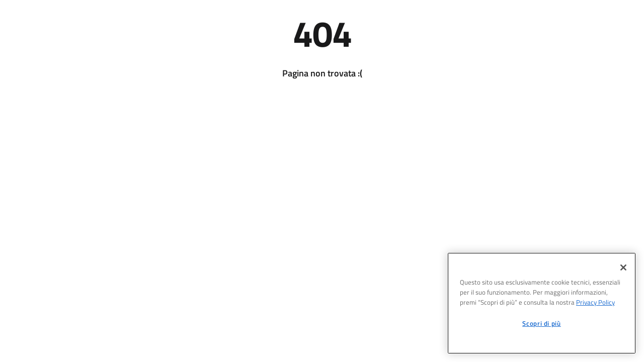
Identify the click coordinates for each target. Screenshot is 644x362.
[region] (542, 303)
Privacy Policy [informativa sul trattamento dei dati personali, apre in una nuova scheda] (595, 302)
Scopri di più (542, 323)
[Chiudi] (623, 267)
